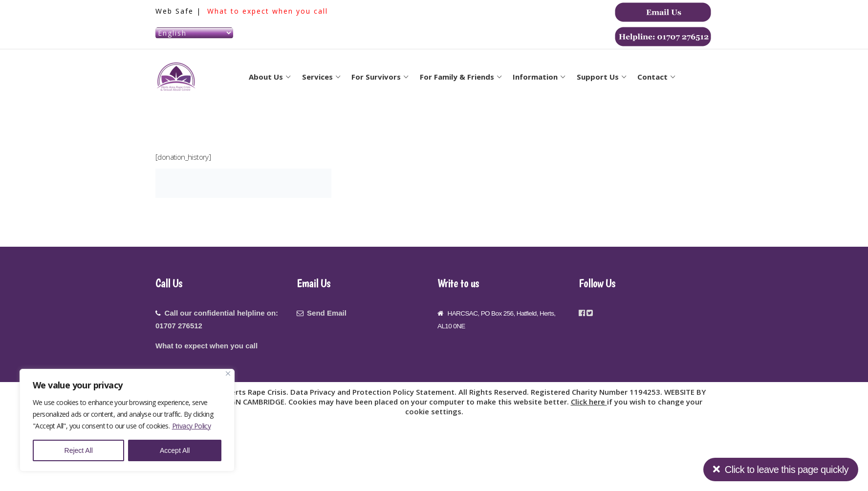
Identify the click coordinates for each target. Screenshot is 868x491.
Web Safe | (180, 11)
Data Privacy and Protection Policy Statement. (374, 392)
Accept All (175, 450)
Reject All (79, 450)
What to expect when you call (268, 11)
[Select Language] (194, 33)
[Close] (228, 374)
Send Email (327, 313)
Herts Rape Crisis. (258, 392)
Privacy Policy (192, 426)
